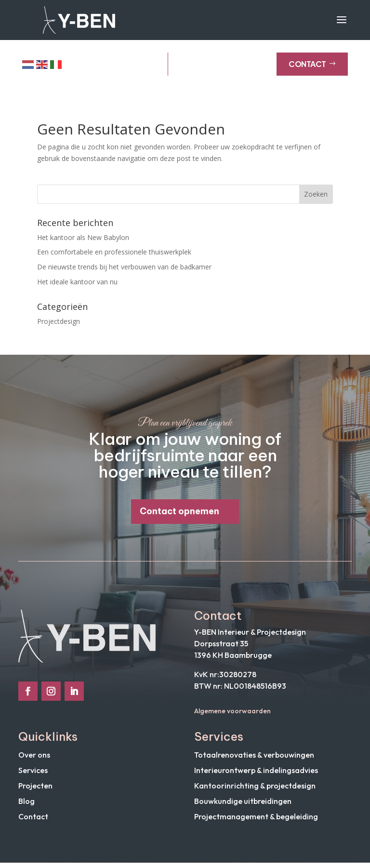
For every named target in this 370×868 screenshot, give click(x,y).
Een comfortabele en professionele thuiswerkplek (114, 257)
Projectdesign (59, 326)
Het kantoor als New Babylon (83, 242)
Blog (26, 806)
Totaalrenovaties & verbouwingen (254, 760)
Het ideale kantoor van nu (77, 287)
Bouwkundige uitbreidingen (243, 806)
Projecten (35, 791)
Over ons (34, 760)
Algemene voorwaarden (232, 716)
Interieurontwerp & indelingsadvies (256, 775)
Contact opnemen (179, 516)
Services (33, 775)
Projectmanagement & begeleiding (256, 822)
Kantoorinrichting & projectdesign (255, 791)
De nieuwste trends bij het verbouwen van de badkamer (124, 272)
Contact (312, 69)
